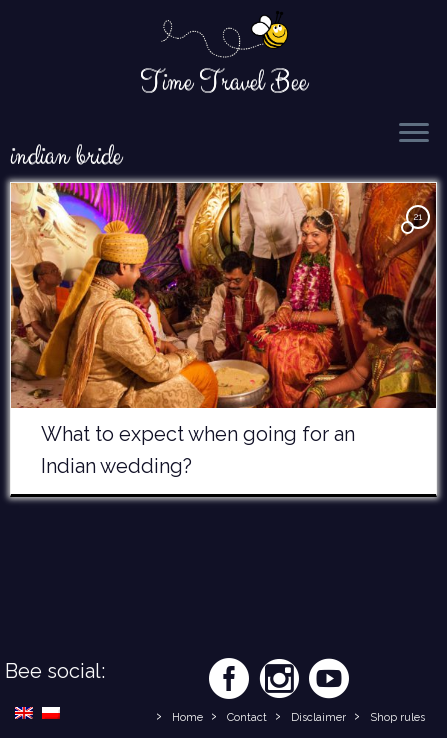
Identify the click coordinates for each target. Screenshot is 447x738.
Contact (247, 717)
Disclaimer (318, 717)
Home (187, 717)
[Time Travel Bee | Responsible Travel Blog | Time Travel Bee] (223, 36)
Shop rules (397, 717)
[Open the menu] (414, 134)
